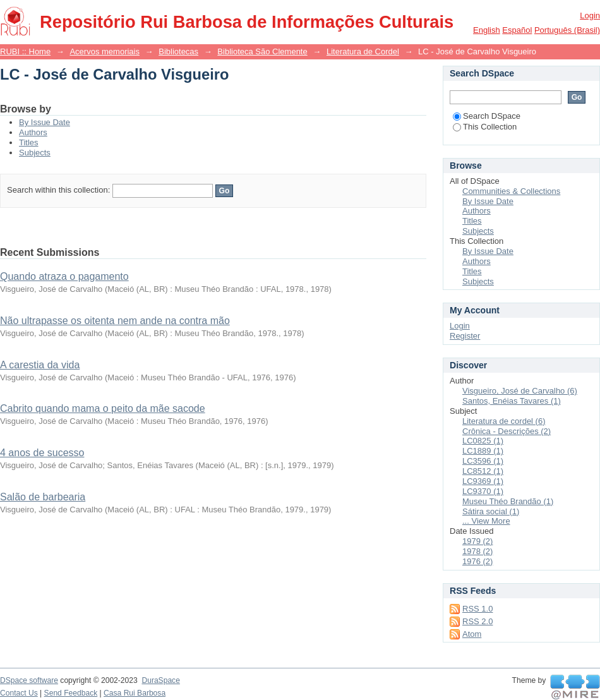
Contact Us (19, 693)
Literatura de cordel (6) (504, 421)
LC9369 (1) (483, 481)
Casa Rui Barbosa (135, 693)
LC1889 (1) (483, 451)
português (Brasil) (567, 30)
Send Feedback (71, 693)
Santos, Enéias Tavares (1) (512, 401)
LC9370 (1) (483, 491)
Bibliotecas (178, 51)
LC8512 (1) (483, 471)
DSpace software (29, 680)
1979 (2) (477, 541)
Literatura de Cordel (363, 51)
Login (590, 15)
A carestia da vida (40, 365)
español (517, 30)
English (487, 30)
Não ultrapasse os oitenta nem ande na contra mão (115, 321)
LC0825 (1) (483, 441)
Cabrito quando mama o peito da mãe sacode (103, 408)
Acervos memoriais (105, 51)
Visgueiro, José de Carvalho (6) (520, 391)
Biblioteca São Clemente (262, 51)
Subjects (35, 153)
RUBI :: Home (25, 51)
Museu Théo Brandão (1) (508, 501)
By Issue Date (45, 122)
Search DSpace (487, 116)
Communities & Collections (511, 191)
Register (465, 336)
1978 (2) (477, 551)
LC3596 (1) (483, 461)
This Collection (485, 127)
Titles (29, 142)
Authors (33, 132)
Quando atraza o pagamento (64, 276)
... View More (486, 521)
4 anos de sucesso (42, 453)
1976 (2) (477, 561)
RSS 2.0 (477, 621)
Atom (472, 634)
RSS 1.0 (477, 609)
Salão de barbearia (43, 497)
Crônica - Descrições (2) (507, 431)
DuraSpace (160, 680)
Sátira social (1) (491, 511)
